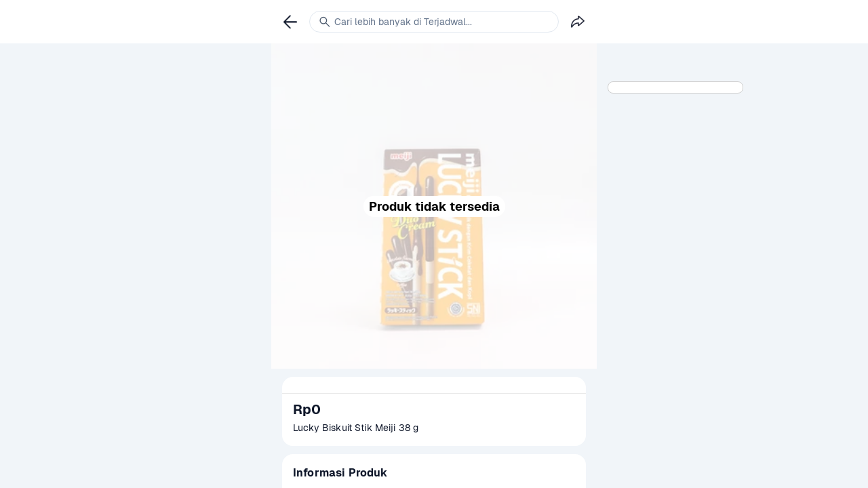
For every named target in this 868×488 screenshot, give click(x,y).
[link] (290, 22)
